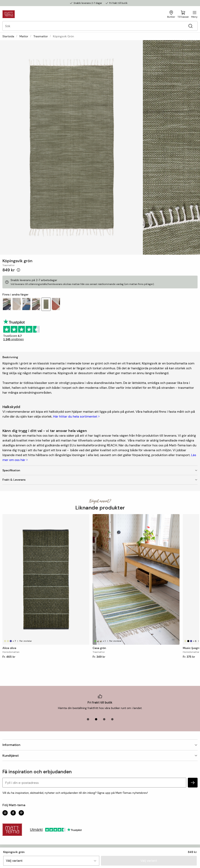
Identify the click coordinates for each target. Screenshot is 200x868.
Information (100, 745)
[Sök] (190, 26)
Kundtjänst (100, 756)
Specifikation (100, 470)
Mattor (24, 36)
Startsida (8, 36)
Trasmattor (41, 36)
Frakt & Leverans (100, 480)
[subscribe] (193, 783)
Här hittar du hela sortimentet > (76, 416)
